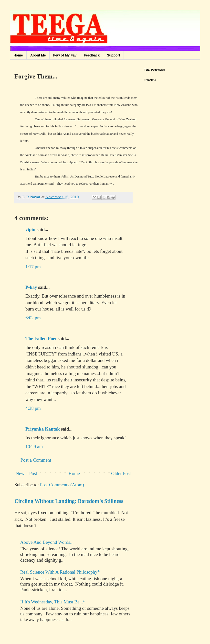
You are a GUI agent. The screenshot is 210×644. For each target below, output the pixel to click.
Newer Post (26, 473)
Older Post (121, 473)
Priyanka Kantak (43, 429)
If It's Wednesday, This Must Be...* (53, 602)
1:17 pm (33, 267)
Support (114, 55)
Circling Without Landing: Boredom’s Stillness (69, 501)
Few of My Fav (65, 55)
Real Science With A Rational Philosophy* (60, 572)
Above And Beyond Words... (47, 542)
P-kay (31, 287)
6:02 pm (33, 318)
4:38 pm (33, 408)
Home (18, 55)
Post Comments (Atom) (62, 485)
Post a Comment (36, 460)
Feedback (92, 55)
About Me (38, 55)
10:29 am (34, 447)
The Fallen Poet (41, 339)
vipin (30, 229)
